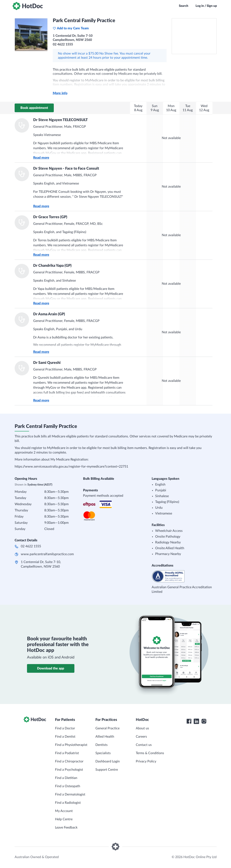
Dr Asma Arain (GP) (49, 314)
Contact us (144, 745)
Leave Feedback (66, 828)
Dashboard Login (108, 761)
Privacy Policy (146, 761)
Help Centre (64, 819)
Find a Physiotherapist (71, 745)
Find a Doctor (65, 728)
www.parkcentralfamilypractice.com (47, 554)
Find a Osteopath (68, 786)
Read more (41, 158)
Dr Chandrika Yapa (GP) (52, 266)
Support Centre (107, 770)
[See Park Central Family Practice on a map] (194, 36)
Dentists (101, 745)
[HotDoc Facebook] (189, 721)
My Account (64, 811)
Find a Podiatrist (67, 753)
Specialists (103, 753)
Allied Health (105, 737)
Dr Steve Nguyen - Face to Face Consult (66, 169)
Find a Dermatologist (70, 794)
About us (142, 728)
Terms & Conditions (150, 753)
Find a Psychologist (69, 770)
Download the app (51, 668)
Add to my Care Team (71, 28)
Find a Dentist (65, 737)
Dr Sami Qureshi (47, 363)
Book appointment (34, 108)
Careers (141, 737)
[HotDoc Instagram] (204, 721)
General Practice (107, 728)
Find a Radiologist (68, 803)
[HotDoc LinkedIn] (196, 721)
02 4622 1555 (31, 546)
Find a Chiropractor (69, 761)
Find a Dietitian (66, 778)
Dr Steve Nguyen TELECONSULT (60, 120)
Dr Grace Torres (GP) (50, 217)
